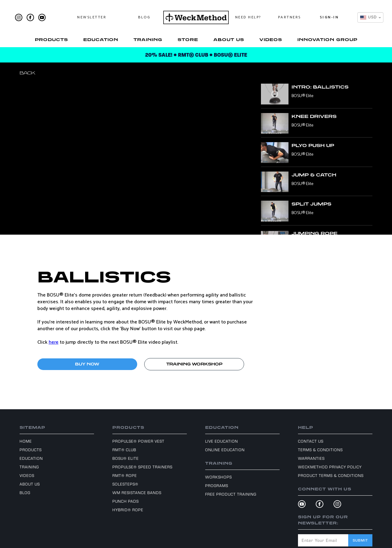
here (54, 342)
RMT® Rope (125, 475)
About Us (229, 40)
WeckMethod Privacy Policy (330, 467)
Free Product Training (231, 494)
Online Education (225, 450)
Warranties (311, 458)
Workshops (219, 477)
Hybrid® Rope (128, 510)
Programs (217, 486)
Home (26, 441)
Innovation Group (327, 40)
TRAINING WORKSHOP (194, 364)
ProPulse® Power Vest (138, 441)
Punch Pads (126, 501)
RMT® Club (124, 450)
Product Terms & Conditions (331, 475)
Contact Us (311, 441)
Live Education (222, 441)
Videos (271, 40)
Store (188, 40)
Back (27, 73)
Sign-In (329, 17)
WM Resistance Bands (137, 493)
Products (51, 40)
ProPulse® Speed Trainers (142, 467)
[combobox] (370, 17)
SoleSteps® (125, 484)
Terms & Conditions (320, 450)
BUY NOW (87, 364)
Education (101, 40)
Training (148, 40)
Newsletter (92, 17)
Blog (144, 17)
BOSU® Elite (126, 458)
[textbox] (369, 17)
